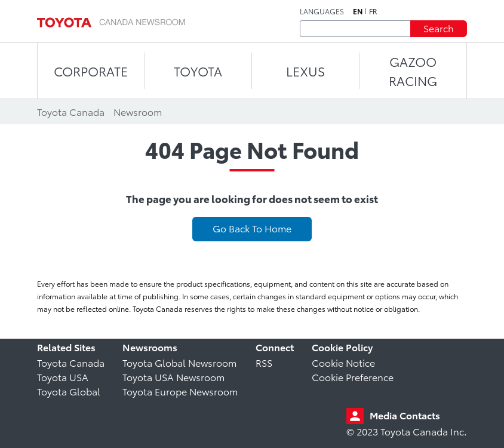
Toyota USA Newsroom (173, 377)
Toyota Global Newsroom (179, 362)
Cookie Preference (353, 377)
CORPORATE (91, 71)
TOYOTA (198, 71)
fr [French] (373, 11)
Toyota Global (69, 391)
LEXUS (305, 71)
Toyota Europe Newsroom (180, 391)
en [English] (358, 11)
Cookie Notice (343, 362)
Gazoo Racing (413, 71)
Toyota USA (63, 377)
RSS (264, 362)
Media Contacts (405, 415)
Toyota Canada (71, 362)
